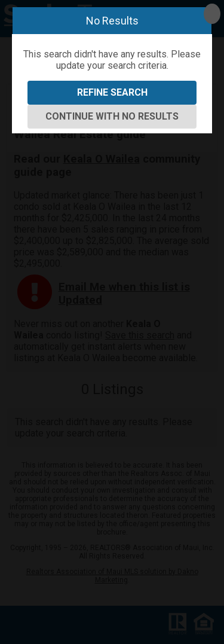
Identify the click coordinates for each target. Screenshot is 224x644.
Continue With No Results (112, 116)
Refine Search (112, 92)
